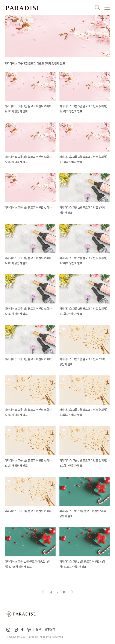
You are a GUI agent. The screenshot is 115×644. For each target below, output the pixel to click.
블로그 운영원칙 (45, 629)
